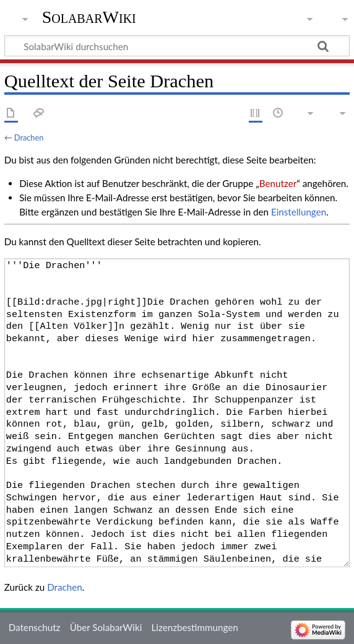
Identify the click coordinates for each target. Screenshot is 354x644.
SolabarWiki (89, 17)
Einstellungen (299, 212)
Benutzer (278, 183)
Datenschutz (35, 627)
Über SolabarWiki (106, 627)
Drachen (29, 137)
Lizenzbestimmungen (194, 627)
